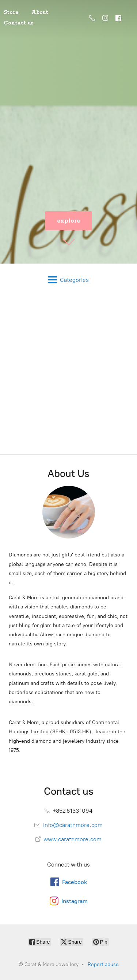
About (40, 12)
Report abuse (103, 964)
